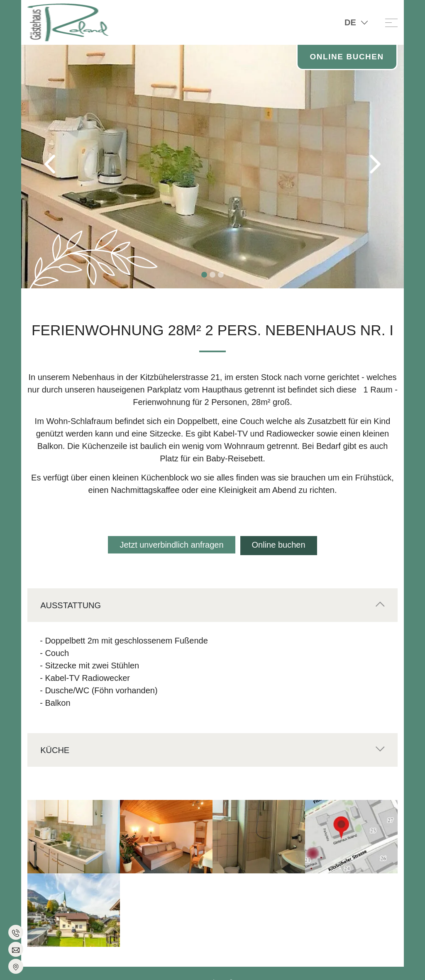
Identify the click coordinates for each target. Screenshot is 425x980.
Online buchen (280, 545)
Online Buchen (345, 57)
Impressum (170, 966)
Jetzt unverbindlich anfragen (171, 545)
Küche (55, 748)
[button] (50, 164)
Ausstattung (71, 604)
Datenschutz (208, 966)
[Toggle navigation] (391, 22)
